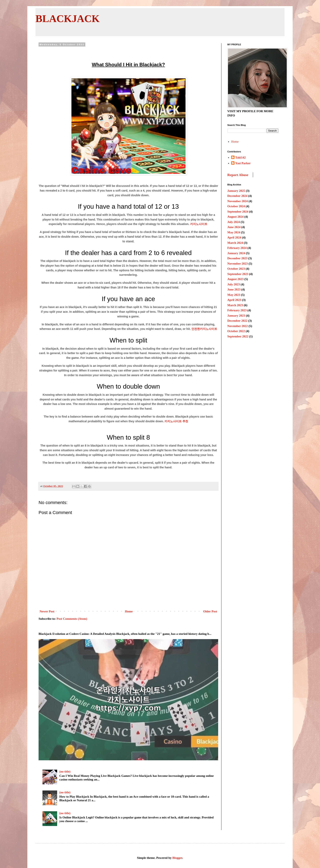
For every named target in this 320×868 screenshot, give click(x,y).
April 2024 (234, 237)
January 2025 (236, 191)
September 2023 (238, 274)
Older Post (210, 611)
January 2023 (236, 316)
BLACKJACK (68, 19)
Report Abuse (238, 175)
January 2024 (236, 253)
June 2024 (234, 227)
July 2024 (234, 222)
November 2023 (238, 264)
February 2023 (237, 310)
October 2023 (236, 269)
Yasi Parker (243, 163)
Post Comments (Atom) (72, 619)
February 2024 (237, 248)
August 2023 (236, 279)
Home (129, 611)
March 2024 (235, 243)
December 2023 (237, 258)
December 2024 (237, 196)
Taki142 (241, 157)
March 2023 (235, 305)
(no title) (65, 772)
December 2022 (237, 321)
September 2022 (238, 336)
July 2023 (234, 284)
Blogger (177, 858)
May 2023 (234, 295)
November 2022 (238, 326)
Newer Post (47, 611)
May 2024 (234, 232)
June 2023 (234, 289)
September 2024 (238, 212)
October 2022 (236, 331)
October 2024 (236, 206)
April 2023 (234, 300)
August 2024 (236, 217)
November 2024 (238, 201)
